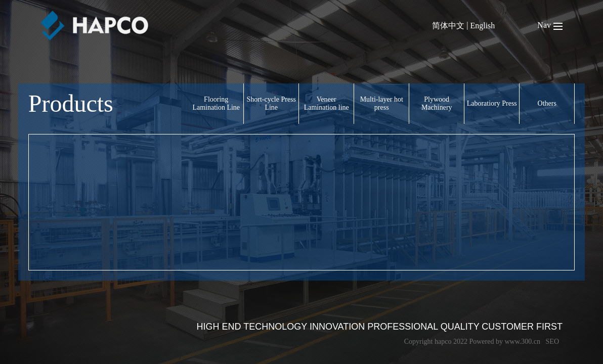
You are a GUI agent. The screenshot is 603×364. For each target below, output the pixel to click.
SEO (552, 342)
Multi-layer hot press (382, 103)
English (482, 26)
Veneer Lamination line (327, 103)
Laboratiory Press (492, 103)
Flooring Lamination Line (216, 103)
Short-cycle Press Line (271, 103)
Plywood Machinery (437, 103)
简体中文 (448, 26)
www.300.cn (522, 342)
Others (547, 103)
